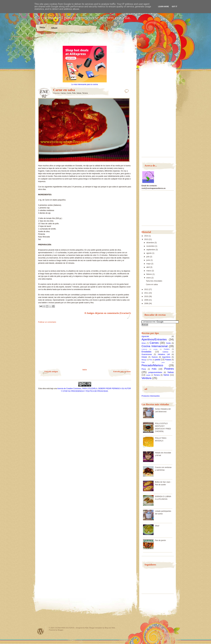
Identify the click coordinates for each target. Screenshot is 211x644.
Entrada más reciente (122, 371)
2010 (147, 296)
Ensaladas (146, 352)
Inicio (42, 27)
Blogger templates (96, 628)
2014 (147, 236)
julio (148, 257)
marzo (149, 271)
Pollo (74, 93)
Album (54, 28)
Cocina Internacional (155, 346)
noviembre (151, 246)
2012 (147, 289)
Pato (143, 362)
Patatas (168, 360)
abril (148, 267)
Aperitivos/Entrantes (154, 339)
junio (149, 260)
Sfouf (157, 526)
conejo (155, 349)
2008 (147, 303)
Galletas (165, 352)
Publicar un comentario (47, 322)
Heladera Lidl (164, 354)
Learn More (164, 7)
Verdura (146, 378)
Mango (144, 360)
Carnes (63, 93)
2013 (147, 239)
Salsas (79, 93)
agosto (149, 253)
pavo (163, 362)
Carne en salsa (152, 284)
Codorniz (144, 349)
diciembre (150, 243)
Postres (169, 369)
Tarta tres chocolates (154, 281)
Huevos (155, 357)
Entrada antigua (51, 371)
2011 (147, 293)
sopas (148, 375)
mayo (149, 264)
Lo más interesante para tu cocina (85, 84)
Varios (166, 375)
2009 (147, 300)
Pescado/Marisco (152, 365)
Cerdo (69, 93)
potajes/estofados (155, 372)
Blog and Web (110, 628)
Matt (87, 628)
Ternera (85, 93)
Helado (144, 357)
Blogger (60, 630)
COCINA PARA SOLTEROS (64, 628)
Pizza (144, 369)
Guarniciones (147, 354)
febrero (149, 274)
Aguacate (145, 336)
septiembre (151, 250)
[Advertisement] (85, 41)
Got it (174, 7)
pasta (158, 360)
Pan (151, 360)
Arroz (144, 343)
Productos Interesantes (151, 396)
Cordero (167, 349)
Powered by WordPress (40, 631)
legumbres (166, 357)
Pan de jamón (160, 540)
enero (149, 278)
